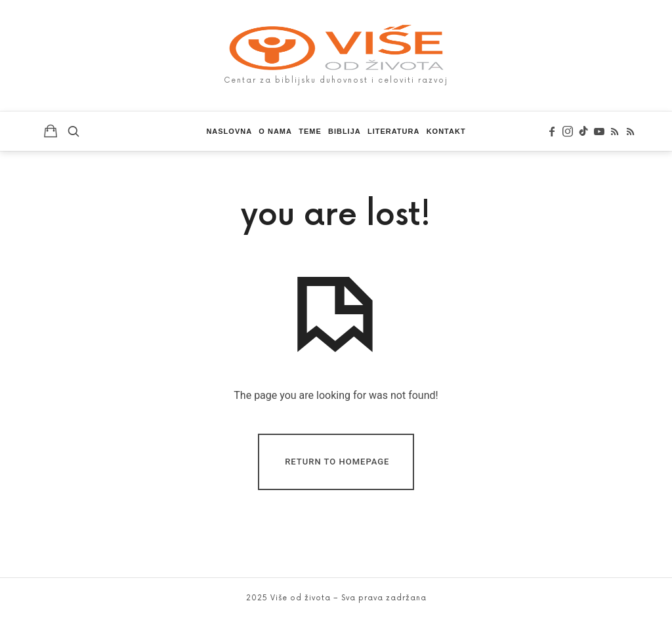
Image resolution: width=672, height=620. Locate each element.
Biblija (345, 131)
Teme (310, 131)
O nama (275, 131)
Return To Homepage (337, 461)
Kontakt (446, 131)
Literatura (393, 131)
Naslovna (229, 131)
